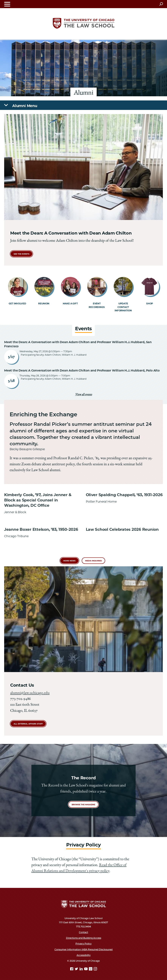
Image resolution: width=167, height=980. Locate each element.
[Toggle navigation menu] (7, 4)
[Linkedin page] (82, 970)
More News (69, 561)
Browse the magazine (83, 805)
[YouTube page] (86, 970)
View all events (83, 395)
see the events (21, 254)
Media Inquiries (93, 561)
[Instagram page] (95, 970)
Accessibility (84, 955)
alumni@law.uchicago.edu (30, 693)
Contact (83, 932)
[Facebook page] (72, 970)
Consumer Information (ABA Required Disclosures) (84, 949)
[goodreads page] (91, 970)
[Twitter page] (77, 970)
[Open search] (161, 4)
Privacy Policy (83, 944)
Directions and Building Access (84, 938)
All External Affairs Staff (28, 724)
